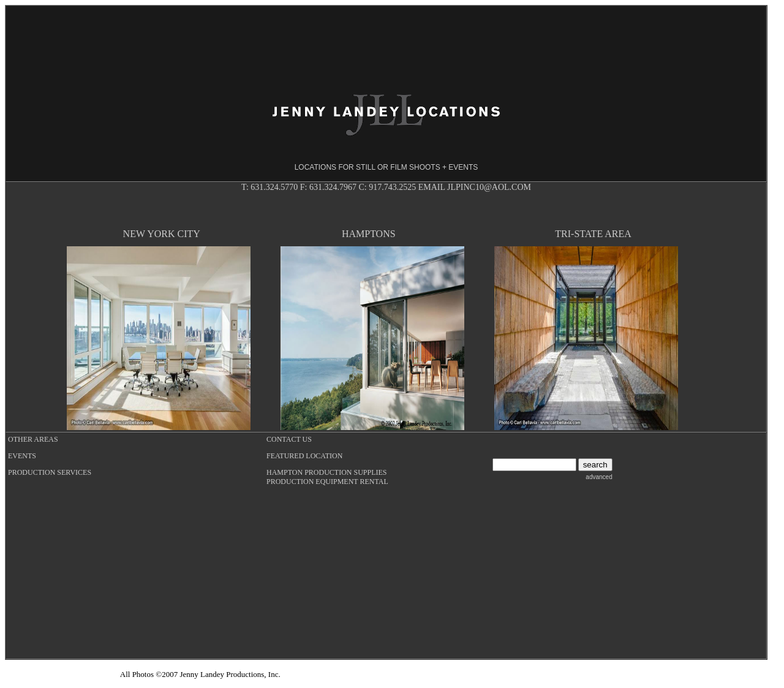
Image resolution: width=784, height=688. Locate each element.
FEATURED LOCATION (304, 456)
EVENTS (22, 456)
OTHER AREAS (33, 439)
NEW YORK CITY (162, 234)
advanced (599, 477)
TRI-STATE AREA (593, 234)
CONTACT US (289, 439)
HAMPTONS (369, 234)
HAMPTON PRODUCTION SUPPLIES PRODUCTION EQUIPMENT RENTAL (327, 477)
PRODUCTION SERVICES (50, 472)
